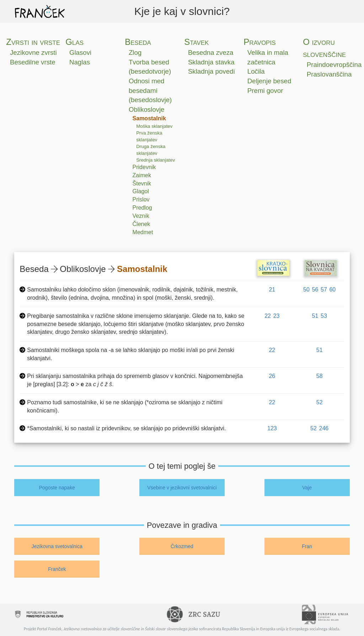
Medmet (143, 232)
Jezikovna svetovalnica (57, 546)
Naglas (80, 62)
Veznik (141, 216)
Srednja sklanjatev (156, 160)
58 (320, 376)
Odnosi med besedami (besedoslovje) (150, 90)
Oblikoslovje (147, 109)
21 (272, 290)
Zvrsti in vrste (33, 42)
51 (315, 316)
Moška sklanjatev (154, 126)
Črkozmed (182, 546)
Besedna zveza (211, 52)
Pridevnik (144, 167)
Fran (307, 546)
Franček (57, 569)
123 (272, 428)
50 (306, 290)
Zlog (135, 52)
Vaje (307, 488)
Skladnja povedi (212, 71)
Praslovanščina (329, 74)
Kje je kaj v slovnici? (182, 11)
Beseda (138, 42)
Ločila (256, 71)
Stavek (196, 42)
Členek (141, 224)
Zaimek (142, 175)
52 (320, 402)
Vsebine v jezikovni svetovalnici (182, 488)
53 (324, 316)
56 (315, 290)
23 (277, 316)
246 (324, 428)
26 (272, 376)
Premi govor (265, 91)
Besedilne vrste (33, 62)
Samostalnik (149, 118)
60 (332, 290)
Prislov (141, 199)
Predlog (142, 208)
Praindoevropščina (334, 65)
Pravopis (259, 42)
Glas (74, 42)
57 (324, 290)
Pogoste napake (57, 488)
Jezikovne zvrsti (33, 52)
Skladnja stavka (211, 62)
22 (268, 316)
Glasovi (80, 52)
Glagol (141, 191)
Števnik (142, 183)
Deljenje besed (269, 81)
